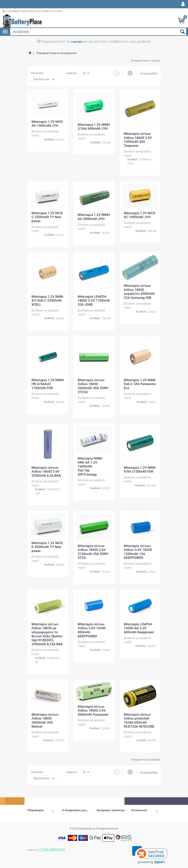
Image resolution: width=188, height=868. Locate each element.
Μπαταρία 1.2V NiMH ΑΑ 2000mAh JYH (94, 217)
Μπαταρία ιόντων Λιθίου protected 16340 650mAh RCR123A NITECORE (139, 721)
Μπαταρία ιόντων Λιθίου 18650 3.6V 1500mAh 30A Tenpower (138, 140)
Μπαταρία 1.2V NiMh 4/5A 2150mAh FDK (140, 470)
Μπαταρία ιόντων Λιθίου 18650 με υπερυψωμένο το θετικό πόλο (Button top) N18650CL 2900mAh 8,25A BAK (47, 634)
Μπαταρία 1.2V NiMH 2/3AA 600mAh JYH (94, 127)
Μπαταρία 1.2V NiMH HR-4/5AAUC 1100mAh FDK (48, 384)
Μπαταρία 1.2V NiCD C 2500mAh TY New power (47, 217)
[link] (150, 847)
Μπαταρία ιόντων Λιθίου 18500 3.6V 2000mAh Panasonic (93, 711)
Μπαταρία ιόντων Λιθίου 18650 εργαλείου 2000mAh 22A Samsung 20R (139, 292)
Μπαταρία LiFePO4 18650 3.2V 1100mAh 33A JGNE (94, 301)
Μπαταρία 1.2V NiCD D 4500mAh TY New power (47, 547)
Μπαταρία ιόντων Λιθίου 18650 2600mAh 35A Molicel (45, 721)
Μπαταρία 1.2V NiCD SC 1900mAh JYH (140, 215)
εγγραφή (77, 42)
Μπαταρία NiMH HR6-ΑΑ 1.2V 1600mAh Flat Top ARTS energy (90, 466)
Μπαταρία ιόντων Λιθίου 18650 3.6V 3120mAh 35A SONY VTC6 (93, 552)
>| (137, 74)
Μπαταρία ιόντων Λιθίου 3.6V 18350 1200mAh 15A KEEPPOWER (138, 552)
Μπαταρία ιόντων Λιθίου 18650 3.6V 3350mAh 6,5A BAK (46, 472)
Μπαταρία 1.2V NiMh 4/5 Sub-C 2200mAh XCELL (48, 301)
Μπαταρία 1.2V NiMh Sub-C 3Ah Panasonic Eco (140, 384)
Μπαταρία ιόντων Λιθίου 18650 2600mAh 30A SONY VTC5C (93, 386)
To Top (94, 864)
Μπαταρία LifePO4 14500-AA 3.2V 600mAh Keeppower (139, 628)
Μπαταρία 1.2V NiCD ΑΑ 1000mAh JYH (47, 124)
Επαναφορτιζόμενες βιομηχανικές (57, 53)
